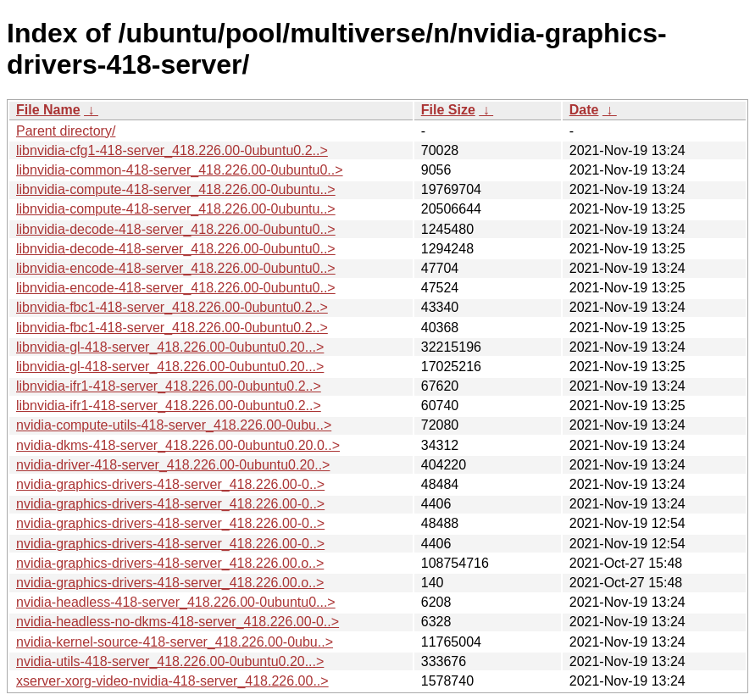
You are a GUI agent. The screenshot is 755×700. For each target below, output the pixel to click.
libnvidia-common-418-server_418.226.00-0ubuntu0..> (180, 170)
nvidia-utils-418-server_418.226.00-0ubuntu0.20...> (170, 661)
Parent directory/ (66, 131)
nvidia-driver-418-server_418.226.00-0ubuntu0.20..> (173, 465)
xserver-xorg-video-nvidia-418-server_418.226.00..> (172, 681)
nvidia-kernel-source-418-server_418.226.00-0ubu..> (175, 642)
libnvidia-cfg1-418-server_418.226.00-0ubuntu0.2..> (172, 150)
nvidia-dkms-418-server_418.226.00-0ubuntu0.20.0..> (178, 445)
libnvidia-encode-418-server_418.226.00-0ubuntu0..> (176, 268)
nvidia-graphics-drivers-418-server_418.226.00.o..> (170, 563)
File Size (448, 110)
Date (584, 110)
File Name (48, 110)
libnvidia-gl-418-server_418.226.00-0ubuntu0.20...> (170, 347)
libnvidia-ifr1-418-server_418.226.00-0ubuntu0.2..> (169, 386)
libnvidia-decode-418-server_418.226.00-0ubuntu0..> (176, 229)
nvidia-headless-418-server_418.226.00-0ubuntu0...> (176, 602)
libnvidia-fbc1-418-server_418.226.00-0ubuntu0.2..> (172, 307)
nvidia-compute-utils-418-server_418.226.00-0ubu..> (174, 425)
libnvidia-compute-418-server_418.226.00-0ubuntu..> (176, 189)
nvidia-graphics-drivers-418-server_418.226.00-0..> (170, 484)
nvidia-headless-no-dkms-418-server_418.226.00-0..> (178, 622)
